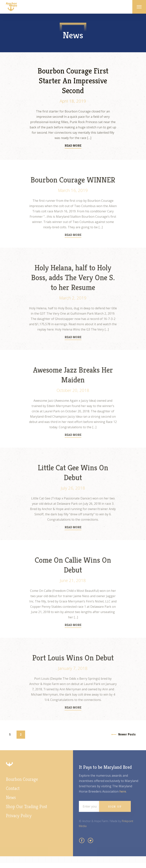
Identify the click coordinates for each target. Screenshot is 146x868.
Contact (13, 793)
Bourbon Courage (22, 784)
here (123, 796)
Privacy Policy (19, 820)
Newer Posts (127, 734)
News (11, 802)
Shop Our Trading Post (27, 811)
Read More (73, 146)
